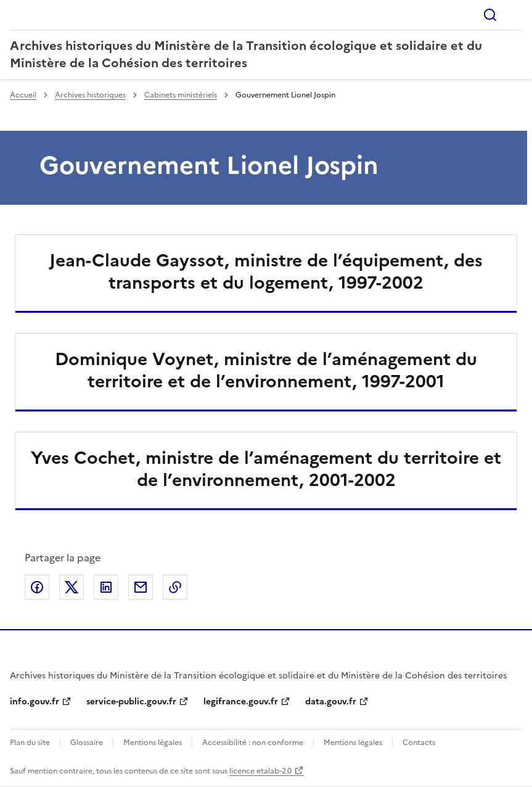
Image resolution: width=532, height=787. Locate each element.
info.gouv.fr (35, 702)
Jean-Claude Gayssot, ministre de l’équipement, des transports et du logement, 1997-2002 (266, 271)
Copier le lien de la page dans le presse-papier (175, 587)
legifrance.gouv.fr (241, 702)
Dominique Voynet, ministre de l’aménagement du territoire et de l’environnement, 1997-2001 (266, 370)
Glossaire (87, 743)
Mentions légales (153, 743)
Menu (515, 15)
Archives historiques (90, 95)
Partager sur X (72, 587)
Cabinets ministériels (181, 95)
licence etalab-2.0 (260, 771)
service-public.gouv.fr (131, 702)
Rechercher (490, 15)
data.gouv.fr (331, 702)
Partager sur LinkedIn (106, 587)
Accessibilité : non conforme (253, 743)
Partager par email (141, 587)
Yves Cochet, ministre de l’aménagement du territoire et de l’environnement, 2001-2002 (266, 469)
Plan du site (30, 743)
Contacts (419, 743)
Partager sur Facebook (37, 587)
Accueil (23, 95)
